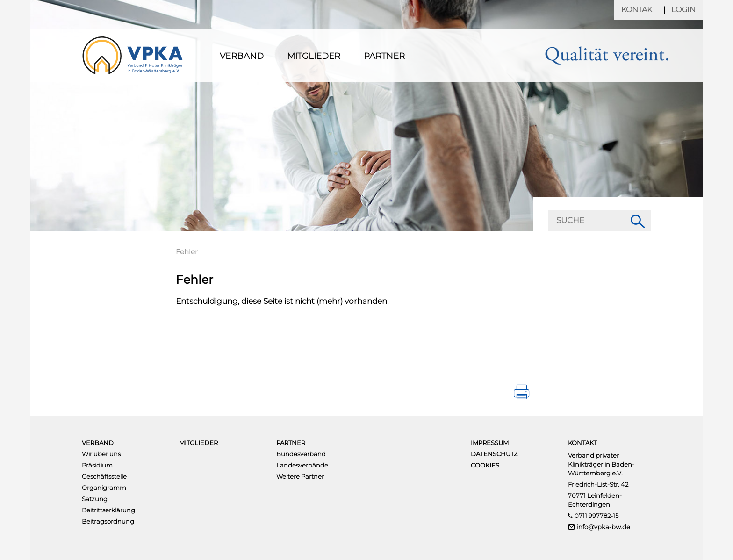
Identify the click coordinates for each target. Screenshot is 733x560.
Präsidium (97, 465)
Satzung (95, 499)
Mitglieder (314, 56)
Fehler (187, 252)
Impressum (490, 443)
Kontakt (639, 10)
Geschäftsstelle (104, 476)
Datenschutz (494, 454)
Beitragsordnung (108, 521)
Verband (242, 56)
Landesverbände (302, 465)
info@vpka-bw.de (604, 527)
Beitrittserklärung (108, 510)
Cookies (485, 465)
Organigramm (104, 488)
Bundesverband (301, 454)
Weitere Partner (300, 476)
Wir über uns (101, 454)
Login (683, 10)
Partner (384, 56)
